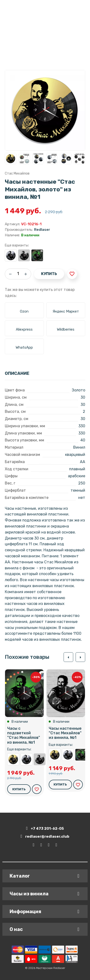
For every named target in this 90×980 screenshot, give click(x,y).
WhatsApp (24, 347)
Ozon (24, 311)
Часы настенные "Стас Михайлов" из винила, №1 (24, 255)
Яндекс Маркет (66, 311)
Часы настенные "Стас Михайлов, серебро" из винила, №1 (11, 255)
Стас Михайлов (17, 173)
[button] (68, 657)
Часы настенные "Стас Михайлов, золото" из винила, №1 (13, 759)
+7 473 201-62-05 (45, 828)
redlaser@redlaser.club (45, 836)
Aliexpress (24, 329)
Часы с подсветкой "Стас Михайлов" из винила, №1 (37, 255)
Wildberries (66, 329)
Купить (49, 274)
